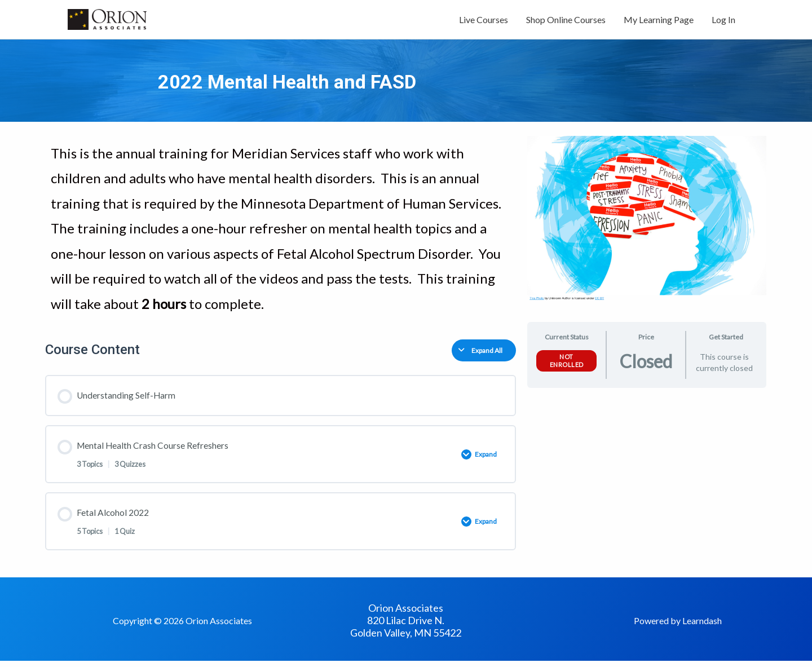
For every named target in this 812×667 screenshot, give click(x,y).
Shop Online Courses (566, 21)
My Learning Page (659, 21)
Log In (723, 21)
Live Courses (484, 21)
